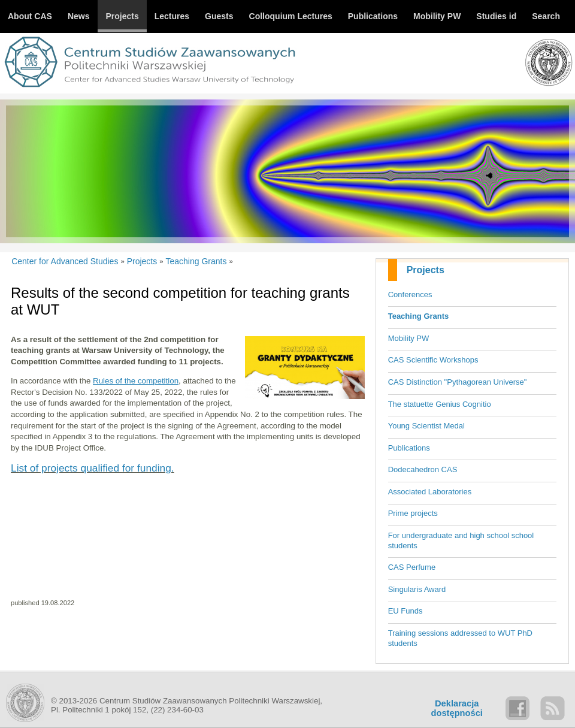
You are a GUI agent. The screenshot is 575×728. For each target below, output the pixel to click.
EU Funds (405, 611)
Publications (409, 448)
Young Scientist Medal (426, 426)
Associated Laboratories (430, 492)
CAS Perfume (412, 567)
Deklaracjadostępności (457, 708)
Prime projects (413, 513)
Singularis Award (417, 589)
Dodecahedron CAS (423, 469)
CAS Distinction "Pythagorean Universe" (458, 382)
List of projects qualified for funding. (93, 468)
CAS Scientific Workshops (433, 360)
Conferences (410, 294)
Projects (426, 270)
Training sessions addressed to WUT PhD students (460, 638)
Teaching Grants (419, 316)
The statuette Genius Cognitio (440, 404)
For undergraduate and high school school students (461, 540)
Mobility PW (409, 338)
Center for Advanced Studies (65, 261)
